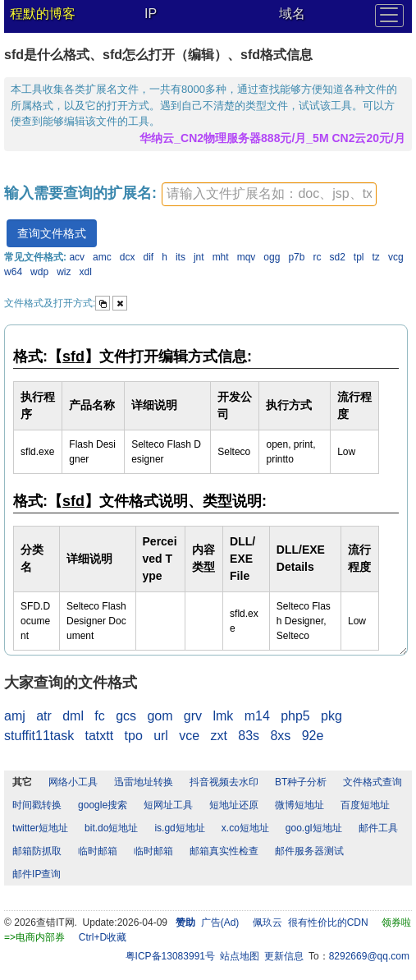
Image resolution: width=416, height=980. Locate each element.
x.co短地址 (245, 828)
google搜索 (103, 805)
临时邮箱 (98, 851)
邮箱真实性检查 (224, 851)
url (161, 736)
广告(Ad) (220, 922)
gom (160, 716)
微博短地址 (299, 805)
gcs (126, 716)
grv (193, 716)
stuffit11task (39, 736)
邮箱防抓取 (37, 851)
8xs (280, 736)
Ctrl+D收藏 (103, 937)
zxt (219, 736)
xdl (85, 272)
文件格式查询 (373, 782)
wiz (64, 272)
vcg (396, 257)
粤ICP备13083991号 (170, 956)
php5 (295, 716)
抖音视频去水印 (224, 782)
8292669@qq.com (369, 956)
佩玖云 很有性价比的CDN (311, 922)
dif (149, 257)
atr (44, 716)
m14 (257, 716)
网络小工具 (73, 782)
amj (15, 716)
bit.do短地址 (111, 828)
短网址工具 (168, 805)
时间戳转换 (37, 805)
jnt (199, 257)
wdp (39, 272)
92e (313, 736)
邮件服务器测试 (309, 851)
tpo (134, 736)
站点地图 (240, 956)
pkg (331, 716)
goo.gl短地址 (314, 828)
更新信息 (284, 956)
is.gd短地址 (179, 828)
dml (73, 716)
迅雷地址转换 (144, 782)
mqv (247, 257)
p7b (296, 257)
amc (102, 257)
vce (189, 736)
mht (221, 257)
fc (99, 716)
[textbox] (269, 194)
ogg (272, 257)
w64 (13, 272)
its (181, 257)
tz (376, 257)
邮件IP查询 (37, 874)
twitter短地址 (40, 828)
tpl (359, 257)
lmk (223, 716)
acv (77, 257)
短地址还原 (234, 805)
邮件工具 (378, 828)
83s (249, 736)
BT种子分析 (301, 782)
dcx (128, 257)
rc (317, 257)
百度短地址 (365, 805)
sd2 (337, 257)
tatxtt (100, 736)
